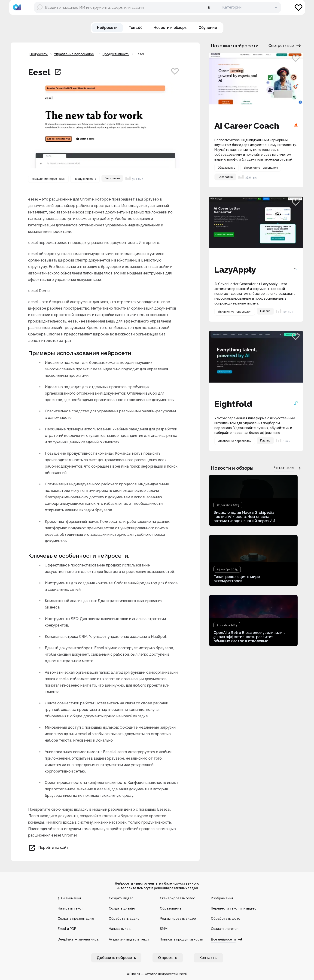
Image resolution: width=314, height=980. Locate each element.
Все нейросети (227, 939)
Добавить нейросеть (116, 958)
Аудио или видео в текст (129, 939)
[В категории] (250, 7)
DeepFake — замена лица (78, 939)
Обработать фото (226, 919)
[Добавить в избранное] (175, 71)
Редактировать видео (178, 919)
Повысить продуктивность (181, 939)
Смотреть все (285, 46)
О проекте (168, 958)
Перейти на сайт (48, 848)
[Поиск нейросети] (117, 7)
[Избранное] (299, 7)
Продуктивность (116, 54)
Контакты (208, 958)
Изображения (222, 898)
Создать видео (121, 898)
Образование (171, 908)
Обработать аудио (124, 919)
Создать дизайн (122, 908)
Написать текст (70, 908)
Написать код (120, 929)
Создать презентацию (76, 919)
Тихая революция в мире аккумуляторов (237, 579)
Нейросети (39, 54)
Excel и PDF (67, 929)
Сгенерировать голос (177, 898)
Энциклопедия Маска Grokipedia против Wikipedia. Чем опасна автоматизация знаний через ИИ (244, 517)
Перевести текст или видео (234, 908)
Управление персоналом (74, 54)
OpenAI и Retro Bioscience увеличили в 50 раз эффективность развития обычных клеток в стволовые (250, 637)
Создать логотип (225, 929)
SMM (164, 929)
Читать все (288, 468)
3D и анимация (69, 898)
